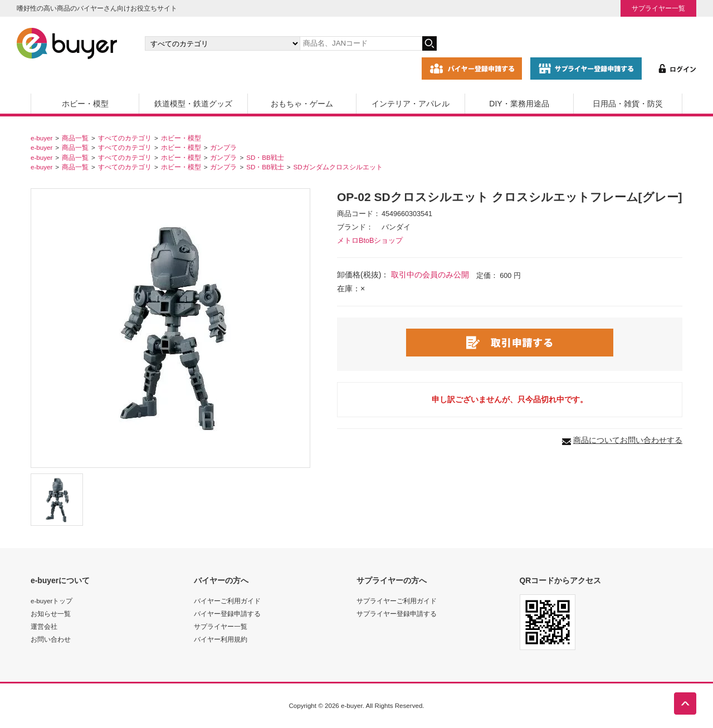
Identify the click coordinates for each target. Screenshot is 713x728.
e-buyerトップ (52, 601)
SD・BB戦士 (265, 157)
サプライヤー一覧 (658, 8)
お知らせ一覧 (51, 614)
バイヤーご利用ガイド (227, 601)
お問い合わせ (51, 639)
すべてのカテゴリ (125, 138)
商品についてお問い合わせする (628, 440)
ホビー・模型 (85, 104)
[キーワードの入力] (361, 43)
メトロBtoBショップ (370, 241)
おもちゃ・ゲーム (302, 104)
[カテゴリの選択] (222, 43)
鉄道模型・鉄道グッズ (193, 104)
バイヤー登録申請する (227, 614)
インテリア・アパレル (411, 104)
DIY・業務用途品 (519, 104)
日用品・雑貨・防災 (628, 104)
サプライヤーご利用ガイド (397, 601)
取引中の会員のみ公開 (430, 275)
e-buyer (41, 138)
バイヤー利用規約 (221, 639)
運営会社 (44, 626)
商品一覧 (75, 138)
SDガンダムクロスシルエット (338, 167)
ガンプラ (223, 147)
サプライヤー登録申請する (397, 614)
